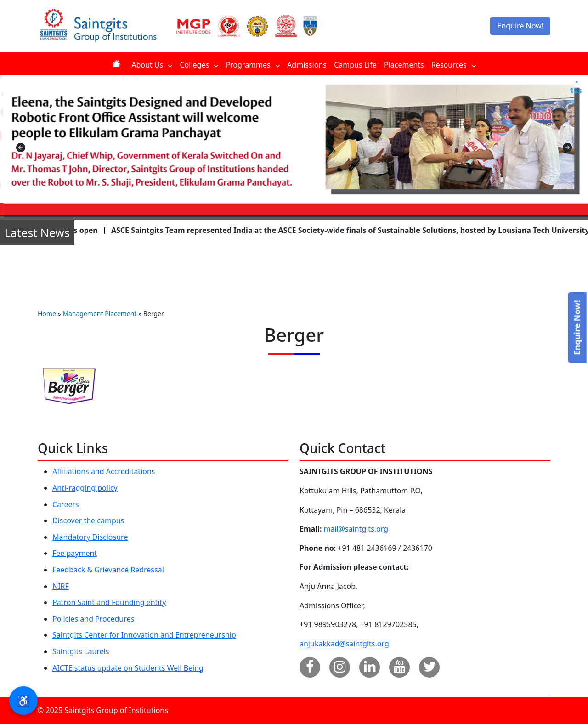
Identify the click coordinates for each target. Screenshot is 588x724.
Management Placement (99, 314)
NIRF (61, 586)
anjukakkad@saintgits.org (344, 644)
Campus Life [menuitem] (355, 65)
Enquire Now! (520, 26)
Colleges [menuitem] (199, 65)
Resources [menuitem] (454, 65)
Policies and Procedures (93, 619)
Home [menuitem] (118, 64)
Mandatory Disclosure (90, 537)
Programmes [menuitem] (253, 65)
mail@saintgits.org (356, 529)
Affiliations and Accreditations (104, 471)
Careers (66, 504)
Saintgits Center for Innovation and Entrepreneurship (144, 635)
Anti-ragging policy (85, 488)
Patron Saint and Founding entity (109, 602)
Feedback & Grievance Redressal (108, 570)
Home (47, 314)
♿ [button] (23, 700)
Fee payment (75, 553)
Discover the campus (88, 520)
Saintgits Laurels (81, 651)
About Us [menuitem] (152, 65)
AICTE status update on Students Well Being (128, 668)
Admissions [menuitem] (307, 65)
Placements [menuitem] (404, 65)
